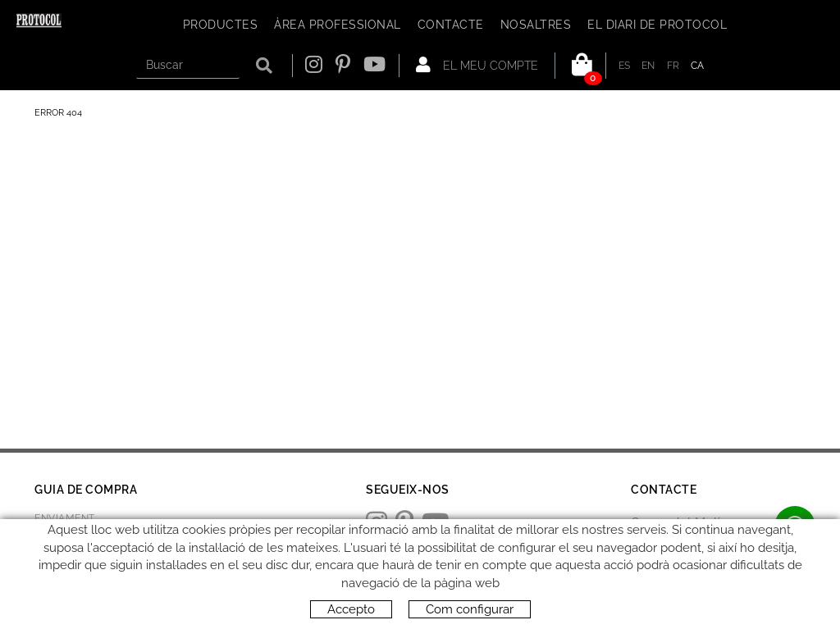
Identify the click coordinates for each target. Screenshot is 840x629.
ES (625, 66)
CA (698, 66)
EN (648, 66)
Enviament (65, 518)
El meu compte (477, 65)
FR (673, 66)
